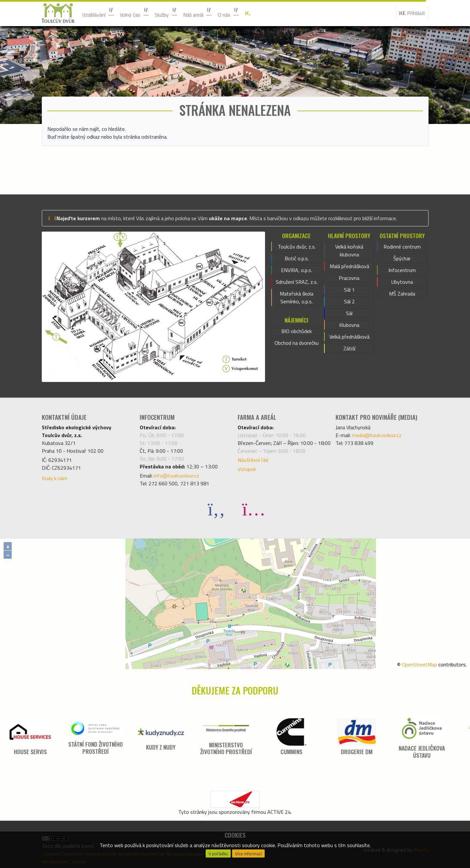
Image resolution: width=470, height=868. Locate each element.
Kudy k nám (55, 478)
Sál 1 (349, 290)
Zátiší (349, 348)
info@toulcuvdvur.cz (176, 476)
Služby (166, 13)
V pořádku (218, 854)
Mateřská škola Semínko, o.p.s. (297, 297)
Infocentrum (402, 270)
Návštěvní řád (253, 460)
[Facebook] (216, 509)
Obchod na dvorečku (297, 343)
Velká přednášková (349, 337)
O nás (229, 13)
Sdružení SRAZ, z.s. (297, 282)
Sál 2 (349, 301)
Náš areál (198, 13)
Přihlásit (412, 13)
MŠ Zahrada (402, 294)
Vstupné (247, 469)
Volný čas (135, 13)
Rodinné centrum (402, 247)
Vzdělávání (98, 13)
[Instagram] (254, 509)
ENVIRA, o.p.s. (297, 270)
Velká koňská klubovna (349, 251)
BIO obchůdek (297, 331)
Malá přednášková (349, 266)
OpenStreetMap (419, 664)
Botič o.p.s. (297, 258)
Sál (349, 313)
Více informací (248, 854)
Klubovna (349, 325)
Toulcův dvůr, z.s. (297, 247)
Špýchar (402, 258)
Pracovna (349, 278)
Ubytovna (402, 282)
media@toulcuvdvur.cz (377, 435)
